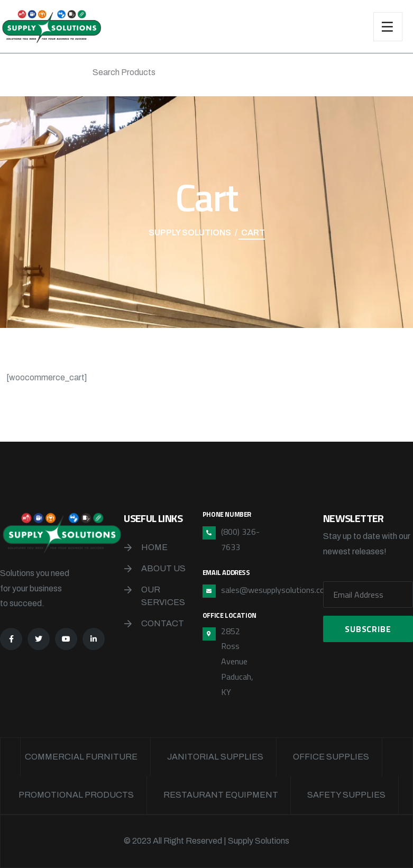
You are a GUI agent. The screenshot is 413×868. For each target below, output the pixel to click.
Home (154, 547)
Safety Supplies (347, 795)
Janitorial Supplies (215, 757)
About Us (163, 568)
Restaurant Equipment (221, 795)
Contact (163, 623)
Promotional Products (76, 795)
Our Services (163, 596)
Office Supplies (331, 757)
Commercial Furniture (81, 757)
